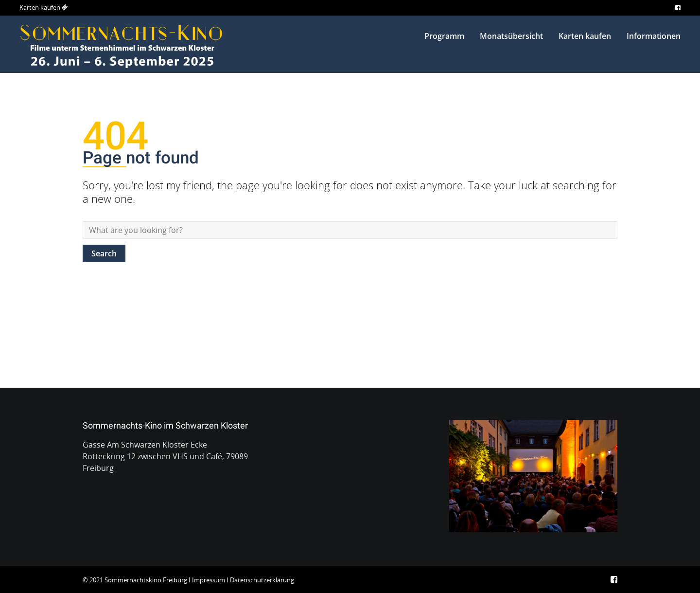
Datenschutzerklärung (262, 580)
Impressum (209, 580)
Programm (444, 36)
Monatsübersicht (511, 36)
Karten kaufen (40, 7)
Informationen (654, 36)
